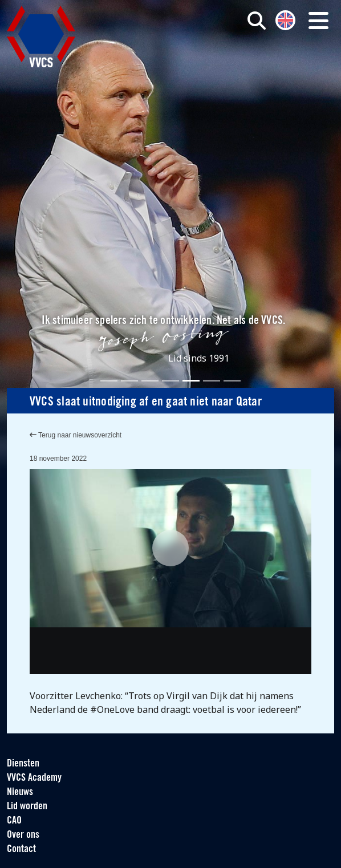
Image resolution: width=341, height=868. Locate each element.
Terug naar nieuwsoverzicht (76, 435)
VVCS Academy (34, 778)
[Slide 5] (191, 381)
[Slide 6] (212, 381)
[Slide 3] (150, 381)
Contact (21, 849)
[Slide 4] (170, 381)
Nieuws (20, 792)
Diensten (23, 764)
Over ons (23, 835)
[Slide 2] (129, 381)
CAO (14, 821)
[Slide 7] (232, 381)
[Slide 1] (109, 381)
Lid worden (27, 807)
